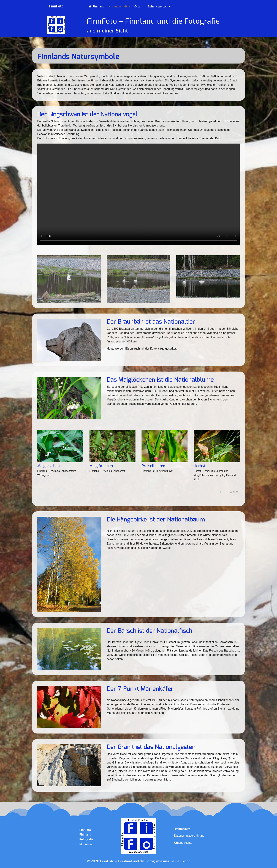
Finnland (98, 6)
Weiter (234, 492)
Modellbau (86, 844)
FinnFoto (85, 830)
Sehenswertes (159, 6)
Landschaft (121, 6)
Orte (139, 6)
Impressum (183, 829)
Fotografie (86, 839)
